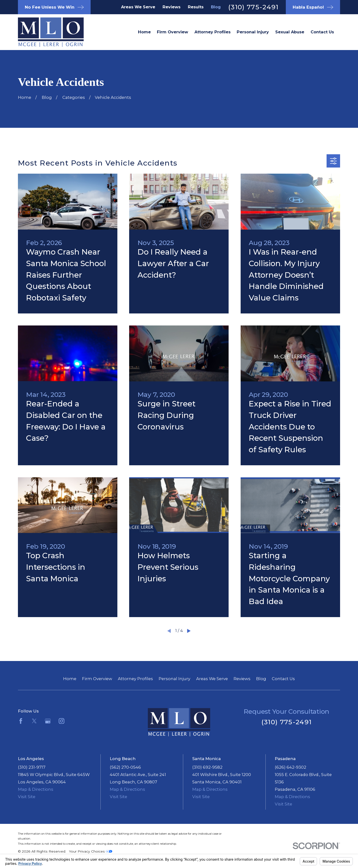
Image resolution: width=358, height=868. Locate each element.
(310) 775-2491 (253, 7)
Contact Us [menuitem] (322, 32)
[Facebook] (21, 721)
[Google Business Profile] (48, 721)
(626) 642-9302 (290, 767)
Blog (216, 7)
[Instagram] (62, 721)
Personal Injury (174, 679)
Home (70, 679)
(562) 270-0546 (125, 767)
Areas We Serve (138, 7)
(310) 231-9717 (32, 767)
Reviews (172, 7)
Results (196, 7)
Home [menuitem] (144, 32)
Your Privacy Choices (91, 851)
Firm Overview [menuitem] (172, 32)
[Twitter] (34, 721)
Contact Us (283, 679)
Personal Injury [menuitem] (253, 32)
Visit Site (27, 797)
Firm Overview (97, 679)
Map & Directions (36, 789)
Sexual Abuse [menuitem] (290, 32)
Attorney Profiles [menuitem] (213, 32)
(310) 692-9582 (207, 767)
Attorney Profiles (135, 679)
